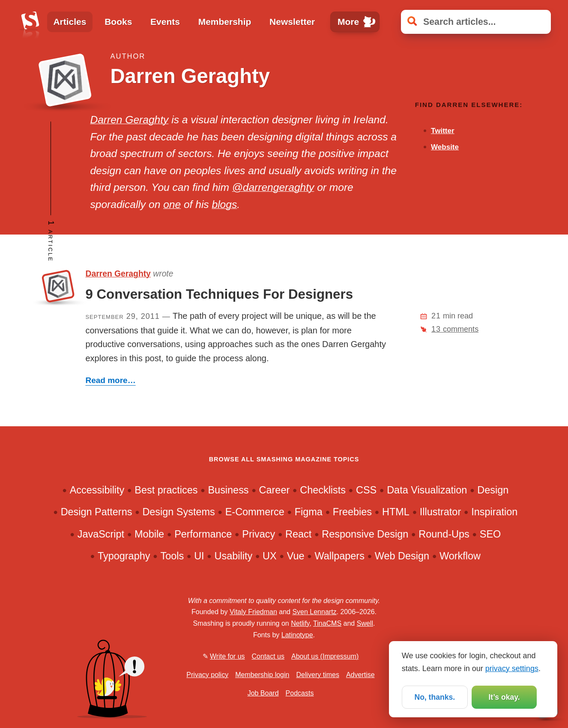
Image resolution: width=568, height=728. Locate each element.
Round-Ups (444, 534)
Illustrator (440, 512)
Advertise (360, 675)
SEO (490, 534)
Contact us (268, 656)
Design (493, 490)
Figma (309, 512)
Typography (124, 556)
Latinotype (297, 635)
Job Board (263, 693)
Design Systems (178, 512)
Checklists (323, 490)
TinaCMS (327, 623)
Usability (234, 556)
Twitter (442, 131)
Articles (70, 22)
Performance (203, 534)
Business (228, 490)
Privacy (259, 534)
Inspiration (494, 512)
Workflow (460, 556)
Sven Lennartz (314, 612)
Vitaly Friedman (253, 612)
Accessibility (97, 490)
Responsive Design (365, 534)
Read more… (110, 380)
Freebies (352, 512)
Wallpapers (339, 556)
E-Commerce (255, 512)
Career (275, 490)
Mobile (149, 534)
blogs (224, 204)
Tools (172, 556)
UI (199, 556)
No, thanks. (435, 697)
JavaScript (101, 534)
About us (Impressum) (325, 656)
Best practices (166, 490)
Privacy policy (207, 675)
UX (270, 556)
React (298, 534)
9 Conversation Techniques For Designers (219, 294)
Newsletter (292, 22)
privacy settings (512, 668)
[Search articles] (476, 22)
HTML (396, 512)
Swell (365, 623)
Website (445, 147)
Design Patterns (97, 512)
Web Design (402, 556)
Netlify (300, 623)
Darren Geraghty (129, 120)
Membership (225, 22)
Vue (296, 556)
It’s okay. (504, 697)
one (172, 204)
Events (165, 22)
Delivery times (317, 675)
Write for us (227, 656)
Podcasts (300, 693)
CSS (366, 490)
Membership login (262, 675)
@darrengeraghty (273, 187)
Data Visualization (427, 490)
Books (118, 22)
